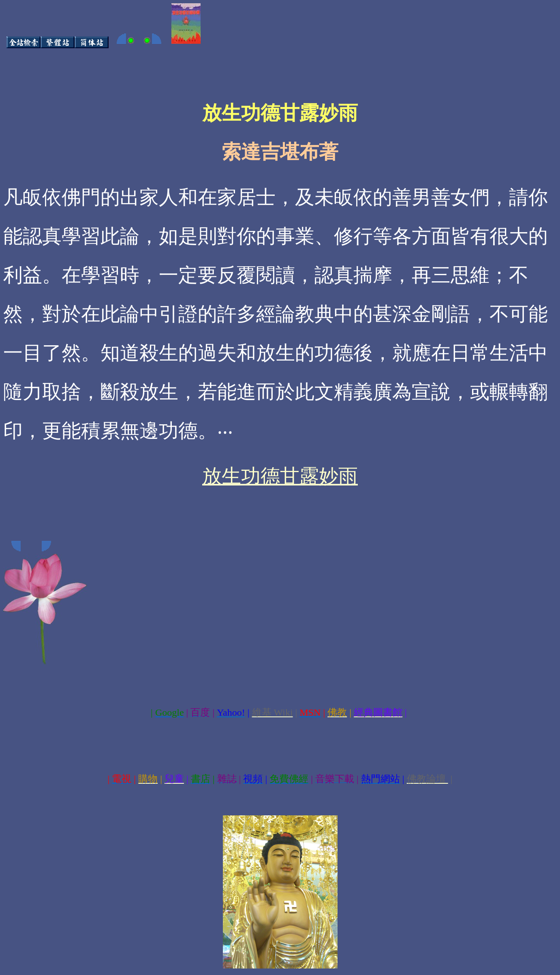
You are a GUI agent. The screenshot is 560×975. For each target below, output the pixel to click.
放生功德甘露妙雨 (280, 476)
